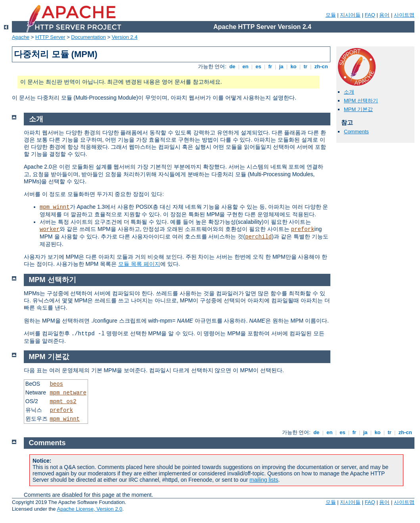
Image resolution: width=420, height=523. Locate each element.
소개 (349, 92)
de (232, 66)
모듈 (331, 15)
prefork (303, 229)
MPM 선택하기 (361, 101)
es (259, 66)
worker (50, 229)
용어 (384, 15)
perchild (258, 237)
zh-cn (321, 66)
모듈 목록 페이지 (139, 264)
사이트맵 (404, 15)
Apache (21, 37)
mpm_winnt (55, 207)
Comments (356, 132)
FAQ (370, 15)
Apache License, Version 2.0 (89, 509)
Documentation (88, 37)
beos (56, 384)
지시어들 (350, 15)
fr (270, 66)
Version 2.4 (125, 37)
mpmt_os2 (63, 402)
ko (293, 66)
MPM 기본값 (358, 109)
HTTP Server (50, 37)
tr (306, 66)
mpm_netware (68, 393)
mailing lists (264, 480)
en (245, 66)
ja (281, 66)
